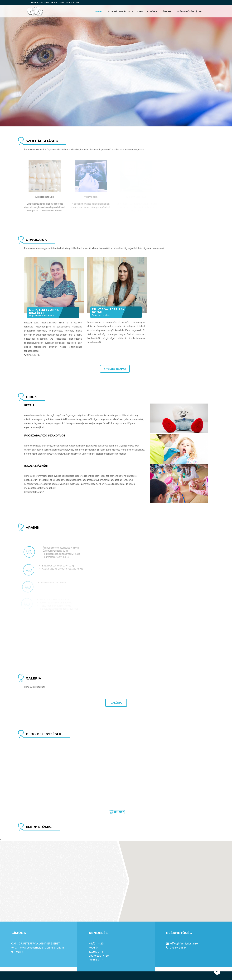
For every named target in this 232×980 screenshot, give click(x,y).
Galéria (116, 703)
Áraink (167, 11)
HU (201, 11)
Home (99, 11)
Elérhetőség (185, 11)
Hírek (154, 11)
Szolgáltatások (119, 11)
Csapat (140, 11)
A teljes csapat (115, 369)
